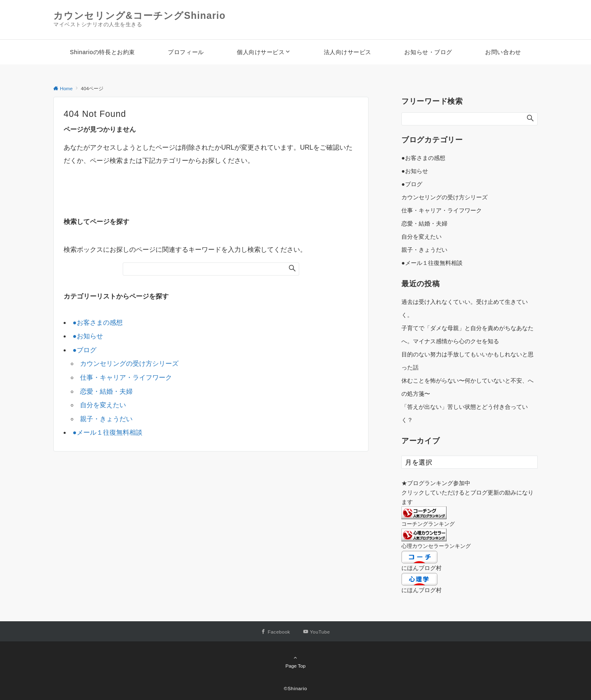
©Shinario (296, 688)
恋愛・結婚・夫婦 (106, 391)
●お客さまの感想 (98, 323)
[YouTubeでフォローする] (317, 632)
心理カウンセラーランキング (436, 546)
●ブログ (85, 350)
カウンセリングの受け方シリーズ (129, 364)
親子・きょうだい (106, 419)
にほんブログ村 (421, 568)
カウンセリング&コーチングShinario (140, 16)
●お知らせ (88, 336)
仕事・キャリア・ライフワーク (126, 377)
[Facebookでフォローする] (276, 632)
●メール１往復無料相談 (108, 432)
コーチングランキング (428, 524)
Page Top (295, 661)
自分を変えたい (103, 405)
